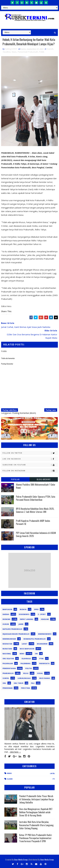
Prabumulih (8, 673)
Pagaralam (8, 663)
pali (33, 683)
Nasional (7, 654)
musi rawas (45, 678)
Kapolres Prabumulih (12, 629)
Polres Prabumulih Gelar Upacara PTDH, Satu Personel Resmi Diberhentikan (36, 498)
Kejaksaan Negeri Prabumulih (16, 634)
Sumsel (6, 678)
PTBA (41, 659)
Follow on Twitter (30, 453)
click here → (15, 752)
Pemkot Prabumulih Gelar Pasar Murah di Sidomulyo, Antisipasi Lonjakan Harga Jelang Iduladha (37, 799)
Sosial (40, 673)
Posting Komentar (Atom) (24, 413)
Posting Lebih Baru (10, 410)
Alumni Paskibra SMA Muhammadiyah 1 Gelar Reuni (36, 486)
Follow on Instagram (30, 471)
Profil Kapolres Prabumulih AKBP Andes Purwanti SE (33, 522)
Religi (26, 673)
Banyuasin (7, 609)
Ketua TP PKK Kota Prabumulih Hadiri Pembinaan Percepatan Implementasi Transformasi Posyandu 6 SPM (36, 838)
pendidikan (7, 688)
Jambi (21, 624)
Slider (10, 779)
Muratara (7, 649)
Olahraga (26, 659)
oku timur (19, 683)
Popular (15, 479)
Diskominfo (24, 614)
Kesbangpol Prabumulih (35, 639)
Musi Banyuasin (27, 649)
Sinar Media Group (21, 860)
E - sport (42, 614)
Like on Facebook (30, 459)
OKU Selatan (8, 659)
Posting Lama (51, 410)
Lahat (25, 644)
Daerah (50, 49)
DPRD (36, 609)
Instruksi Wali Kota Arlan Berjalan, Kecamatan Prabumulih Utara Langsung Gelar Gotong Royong (36, 825)
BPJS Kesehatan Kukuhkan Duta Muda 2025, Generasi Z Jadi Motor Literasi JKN (35, 510)
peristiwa (26, 688)
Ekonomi (6, 619)
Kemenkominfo (45, 634)
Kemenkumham (9, 639)
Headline (7, 52)
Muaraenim (42, 644)
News (14, 52)
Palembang (26, 663)
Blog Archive (44, 479)
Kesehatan (7, 644)
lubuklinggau (24, 678)
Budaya (23, 609)
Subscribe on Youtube (30, 465)
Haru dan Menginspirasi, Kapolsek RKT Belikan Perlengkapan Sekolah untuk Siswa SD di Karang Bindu (36, 812)
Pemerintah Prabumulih (28, 52)
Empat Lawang (27, 619)
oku (4, 683)
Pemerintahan (9, 668)
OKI (36, 654)
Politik (42, 52)
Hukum (6, 624)
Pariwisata (44, 663)
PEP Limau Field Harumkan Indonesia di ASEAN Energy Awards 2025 (36, 534)
